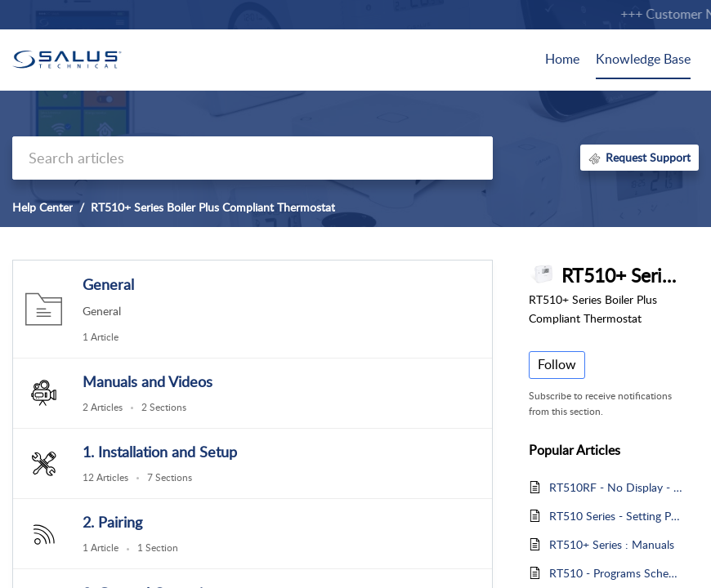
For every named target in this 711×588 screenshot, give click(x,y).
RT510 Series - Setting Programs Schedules (616, 516)
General (108, 284)
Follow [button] (557, 364)
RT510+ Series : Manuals (612, 544)
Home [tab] (562, 59)
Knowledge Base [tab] (643, 59)
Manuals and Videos (148, 381)
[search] (253, 158)
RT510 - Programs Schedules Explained (616, 573)
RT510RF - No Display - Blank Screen (616, 487)
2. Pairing (112, 522)
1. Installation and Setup (160, 452)
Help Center (42, 207)
